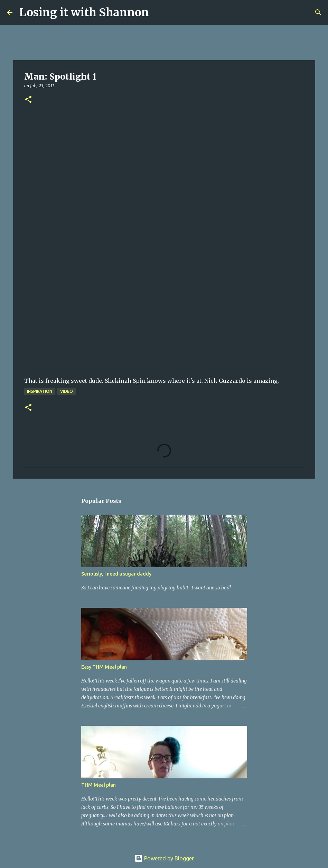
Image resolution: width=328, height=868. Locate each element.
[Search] (159, 12)
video (67, 391)
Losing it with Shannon (84, 12)
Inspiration (40, 391)
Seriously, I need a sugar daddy (116, 574)
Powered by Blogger (164, 858)
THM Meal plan (99, 785)
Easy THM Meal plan (104, 667)
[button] (28, 100)
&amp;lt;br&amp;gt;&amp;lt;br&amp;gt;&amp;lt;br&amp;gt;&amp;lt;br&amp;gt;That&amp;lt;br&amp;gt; (121, 300)
